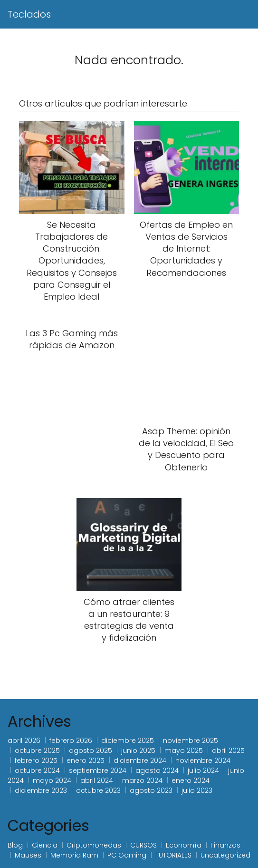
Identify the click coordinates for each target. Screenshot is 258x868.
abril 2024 (97, 780)
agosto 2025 (91, 751)
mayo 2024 (52, 780)
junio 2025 (138, 751)
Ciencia (45, 845)
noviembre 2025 (191, 741)
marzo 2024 (142, 780)
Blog (15, 845)
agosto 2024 (157, 770)
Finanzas (225, 845)
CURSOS (143, 845)
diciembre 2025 (128, 741)
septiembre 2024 (98, 770)
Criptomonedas (94, 845)
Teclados (29, 14)
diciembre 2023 (41, 790)
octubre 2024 (37, 770)
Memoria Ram (74, 855)
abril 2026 (24, 741)
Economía (184, 845)
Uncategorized (225, 855)
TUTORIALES (173, 855)
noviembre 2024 (203, 761)
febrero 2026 (71, 741)
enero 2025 (86, 761)
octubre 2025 (37, 751)
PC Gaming (127, 855)
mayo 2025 (184, 751)
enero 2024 (191, 780)
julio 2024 (203, 770)
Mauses (28, 855)
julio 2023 (197, 790)
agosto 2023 (151, 790)
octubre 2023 (98, 790)
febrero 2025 (36, 761)
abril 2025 (228, 751)
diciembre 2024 (140, 761)
